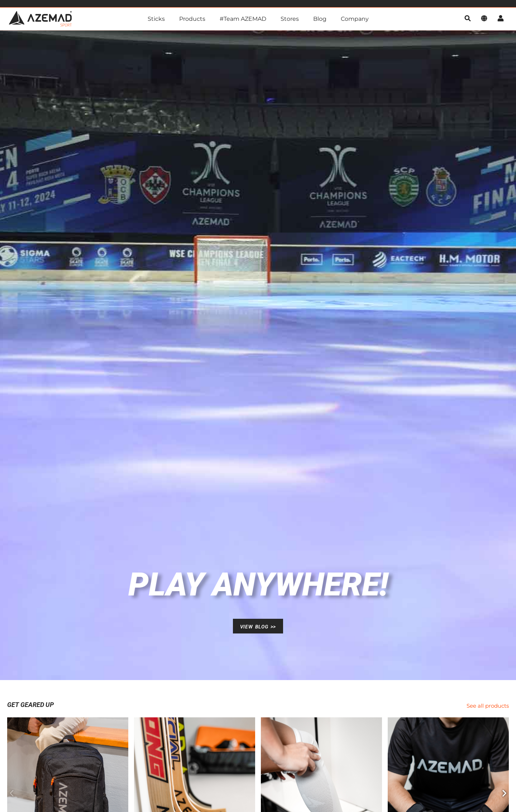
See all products (488, 706)
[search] (468, 19)
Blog (320, 19)
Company (355, 19)
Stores (290, 19)
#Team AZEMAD (243, 19)
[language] (484, 19)
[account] (501, 19)
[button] (12, 793)
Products (192, 19)
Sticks (156, 19)
